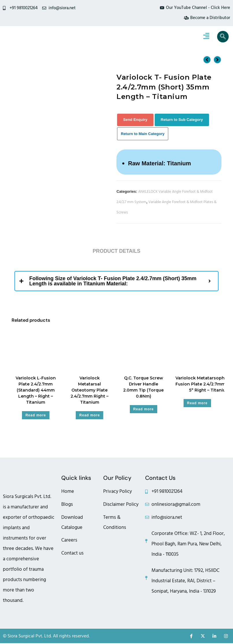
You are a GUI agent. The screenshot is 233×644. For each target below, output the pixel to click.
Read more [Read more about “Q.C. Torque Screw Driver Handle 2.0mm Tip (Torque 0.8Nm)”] (144, 410)
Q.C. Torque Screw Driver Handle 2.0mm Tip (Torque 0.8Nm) (143, 388)
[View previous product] (207, 60)
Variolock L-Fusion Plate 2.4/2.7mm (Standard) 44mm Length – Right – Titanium (36, 391)
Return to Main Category (143, 134)
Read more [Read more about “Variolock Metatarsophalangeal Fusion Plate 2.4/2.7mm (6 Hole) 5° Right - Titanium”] (197, 404)
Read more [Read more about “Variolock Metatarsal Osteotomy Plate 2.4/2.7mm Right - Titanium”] (89, 416)
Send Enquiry (135, 120)
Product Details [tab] (116, 252)
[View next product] (217, 60)
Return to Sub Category (182, 120)
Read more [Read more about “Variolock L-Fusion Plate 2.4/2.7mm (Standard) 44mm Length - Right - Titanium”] (36, 416)
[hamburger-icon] (206, 38)
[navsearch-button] (223, 38)
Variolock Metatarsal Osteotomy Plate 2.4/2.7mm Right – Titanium (89, 391)
